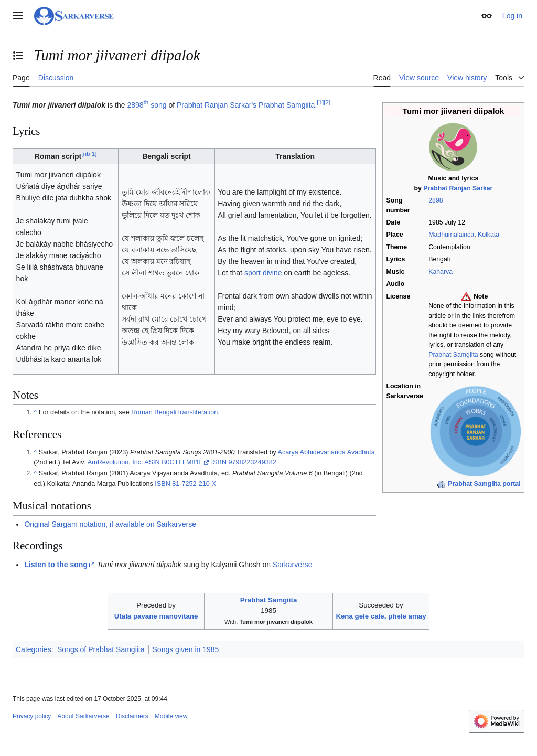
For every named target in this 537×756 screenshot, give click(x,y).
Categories (34, 649)
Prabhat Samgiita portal (484, 484)
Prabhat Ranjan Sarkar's (217, 105)
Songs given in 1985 (186, 649)
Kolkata (488, 235)
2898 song (147, 105)
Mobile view (171, 716)
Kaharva (441, 272)
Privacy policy (32, 716)
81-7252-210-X (194, 484)
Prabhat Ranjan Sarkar (458, 188)
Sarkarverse (292, 565)
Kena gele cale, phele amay (381, 616)
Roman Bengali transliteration (174, 412)
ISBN (219, 462)
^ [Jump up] (35, 412)
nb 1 (89, 153)
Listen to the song (56, 565)
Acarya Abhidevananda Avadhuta (326, 452)
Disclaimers (132, 716)
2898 (436, 200)
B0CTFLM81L (182, 462)
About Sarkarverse (83, 716)
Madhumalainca (451, 235)
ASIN (152, 462)
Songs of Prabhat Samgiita (101, 649)
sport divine (263, 273)
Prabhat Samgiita (453, 355)
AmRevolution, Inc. (115, 462)
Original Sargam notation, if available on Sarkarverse (110, 524)
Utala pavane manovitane (156, 616)
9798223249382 (253, 462)
